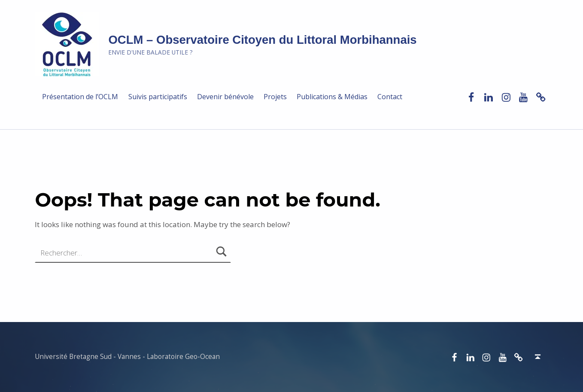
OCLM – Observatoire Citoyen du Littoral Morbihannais (262, 40)
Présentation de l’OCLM (80, 97)
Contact (390, 97)
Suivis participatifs (158, 97)
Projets (275, 97)
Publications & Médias (332, 97)
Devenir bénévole (225, 97)
